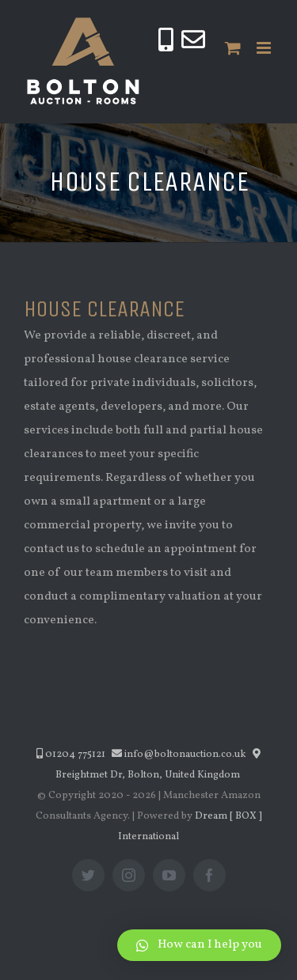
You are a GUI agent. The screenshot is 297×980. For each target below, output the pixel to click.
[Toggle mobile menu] (265, 48)
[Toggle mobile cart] (233, 48)
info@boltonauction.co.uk (179, 755)
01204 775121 (71, 755)
